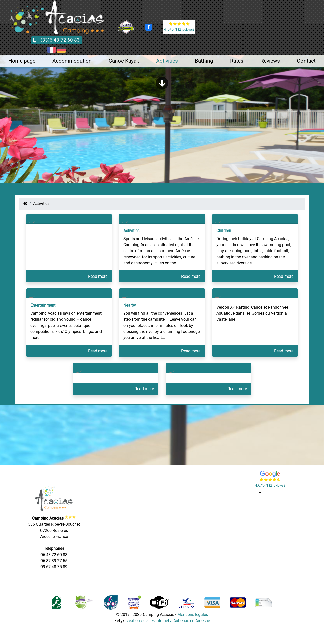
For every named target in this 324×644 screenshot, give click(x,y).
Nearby (130, 305)
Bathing (204, 61)
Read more (98, 276)
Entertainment (43, 305)
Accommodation (72, 61)
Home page (22, 61)
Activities (167, 61)
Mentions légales (193, 615)
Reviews (270, 61)
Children (224, 231)
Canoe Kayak (124, 61)
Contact (306, 61)
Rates (237, 61)
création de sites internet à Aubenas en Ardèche (168, 621)
